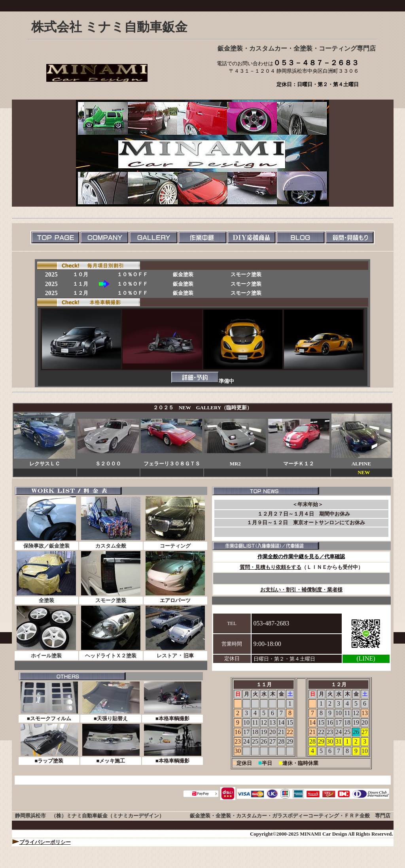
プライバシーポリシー (45, 842)
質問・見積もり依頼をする (271, 567)
